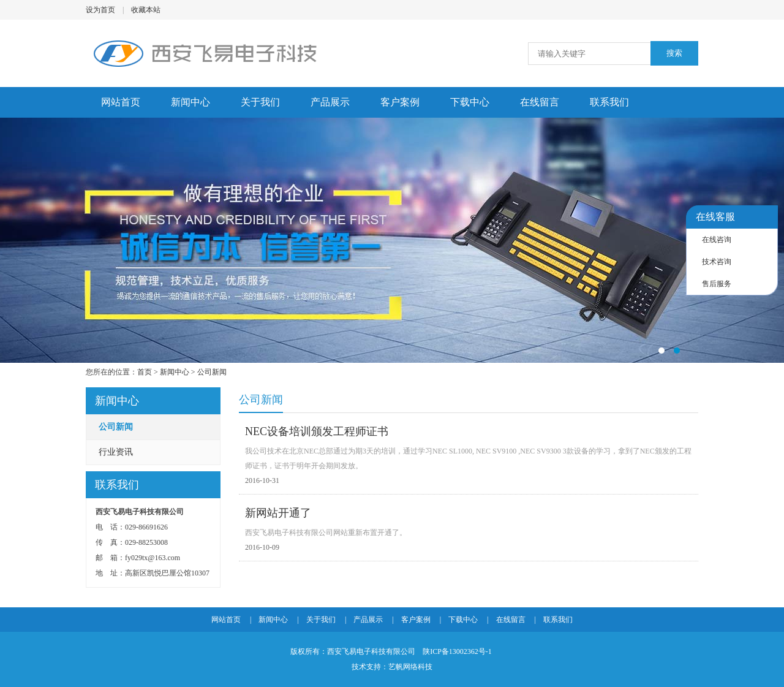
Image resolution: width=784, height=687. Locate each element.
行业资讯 (116, 452)
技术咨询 (717, 262)
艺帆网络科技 (410, 667)
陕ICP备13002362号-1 (457, 651)
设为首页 (100, 10)
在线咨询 (717, 240)
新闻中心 (190, 102)
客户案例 (400, 102)
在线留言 (540, 102)
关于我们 (260, 102)
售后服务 (717, 284)
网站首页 (121, 102)
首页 (145, 372)
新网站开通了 (278, 513)
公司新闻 (212, 372)
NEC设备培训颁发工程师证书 (317, 431)
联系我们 (609, 102)
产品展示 (330, 102)
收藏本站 (146, 10)
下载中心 (470, 102)
